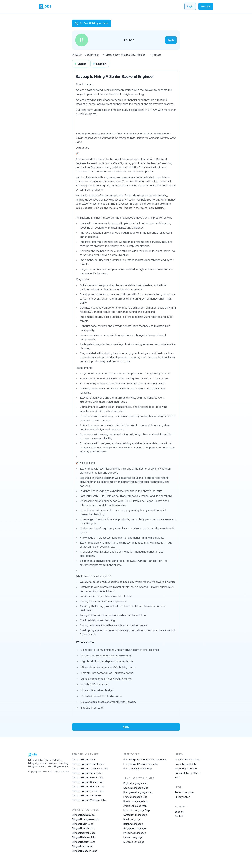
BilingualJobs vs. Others (187, 773)
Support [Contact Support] (179, 812)
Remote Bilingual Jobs (84, 759)
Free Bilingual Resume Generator (141, 764)
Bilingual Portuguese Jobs (86, 819)
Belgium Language (133, 824)
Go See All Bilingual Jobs (92, 23)
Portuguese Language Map (138, 792)
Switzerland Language (135, 815)
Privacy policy (182, 797)
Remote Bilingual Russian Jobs (88, 791)
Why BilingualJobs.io (186, 769)
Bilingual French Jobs (83, 828)
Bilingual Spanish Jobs (84, 815)
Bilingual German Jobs (84, 833)
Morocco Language (134, 842)
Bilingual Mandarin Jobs (85, 851)
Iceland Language (133, 837)
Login (190, 6)
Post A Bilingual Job (185, 764)
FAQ (177, 778)
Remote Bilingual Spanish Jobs (88, 764)
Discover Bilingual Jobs (187, 759)
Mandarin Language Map (137, 810)
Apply (171, 40)
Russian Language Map (136, 801)
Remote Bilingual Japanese (86, 796)
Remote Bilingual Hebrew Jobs (88, 787)
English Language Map (135, 783)
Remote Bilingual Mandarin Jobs (89, 800)
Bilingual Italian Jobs (83, 824)
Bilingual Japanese (82, 846)
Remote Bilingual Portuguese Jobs (90, 769)
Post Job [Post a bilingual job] (206, 6)
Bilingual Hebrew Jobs (84, 837)
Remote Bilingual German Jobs (88, 782)
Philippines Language (135, 833)
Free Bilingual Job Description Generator (145, 759)
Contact (179, 816)
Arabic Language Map (135, 806)
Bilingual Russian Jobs (84, 842)
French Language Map (135, 797)
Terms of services (184, 792)
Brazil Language (132, 819)
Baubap (89, 84)
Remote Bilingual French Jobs (88, 778)
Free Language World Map (138, 769)
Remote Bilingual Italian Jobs (87, 773)
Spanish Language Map (136, 788)
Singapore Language (135, 828)
